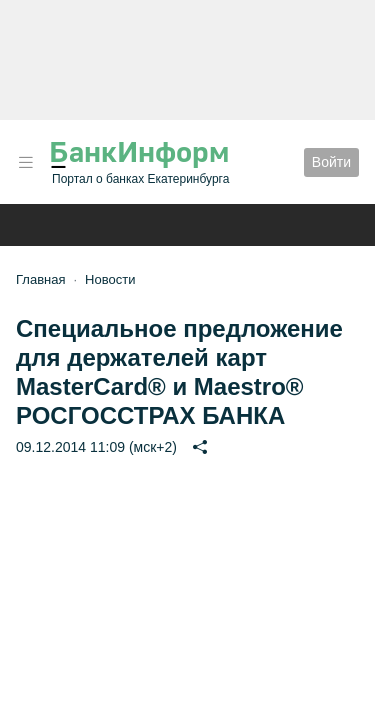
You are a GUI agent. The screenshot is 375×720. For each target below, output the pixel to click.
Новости (110, 279)
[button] (26, 162)
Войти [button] (331, 162)
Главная (40, 279)
